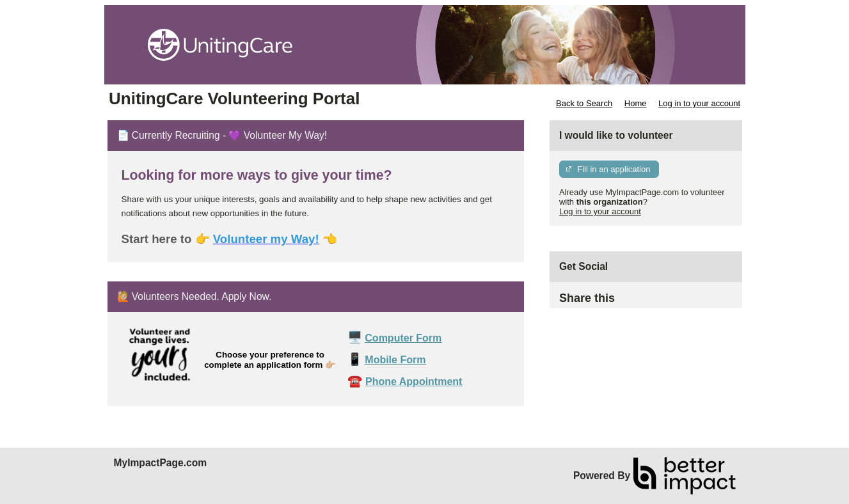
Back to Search (584, 103)
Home (636, 103)
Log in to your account (699, 103)
